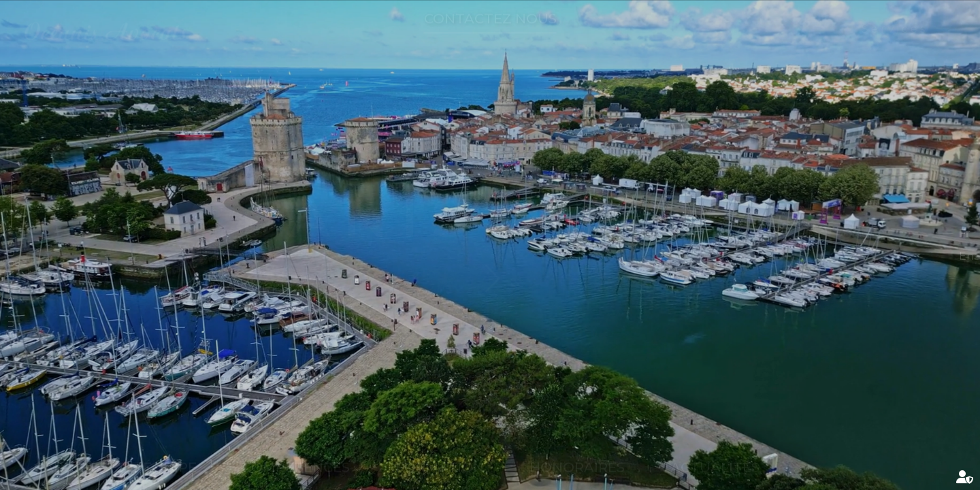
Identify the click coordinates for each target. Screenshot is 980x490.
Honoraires (577, 455)
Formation (440, 455)
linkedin (39, 154)
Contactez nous (490, 31)
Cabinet (66, 455)
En (938, 256)
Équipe (170, 455)
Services (882, 29)
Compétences (296, 455)
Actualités (715, 455)
